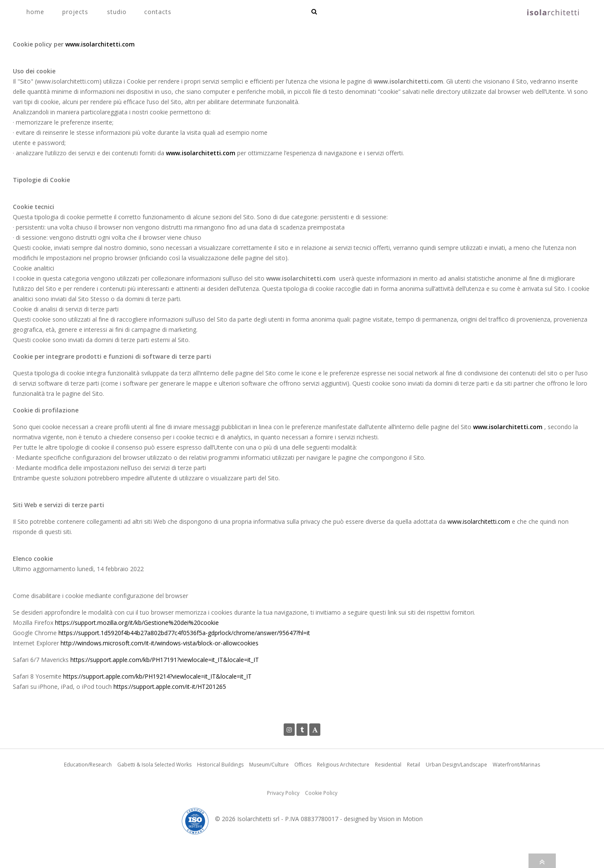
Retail (414, 791)
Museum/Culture (269, 791)
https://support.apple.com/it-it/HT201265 (170, 687)
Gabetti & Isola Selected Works (154, 791)
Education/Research (88, 791)
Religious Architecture (343, 791)
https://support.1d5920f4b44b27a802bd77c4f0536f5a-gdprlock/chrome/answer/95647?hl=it (184, 633)
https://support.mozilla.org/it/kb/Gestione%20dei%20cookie (137, 623)
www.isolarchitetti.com (100, 44)
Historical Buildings (220, 791)
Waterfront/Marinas (516, 791)
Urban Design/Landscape (456, 791)
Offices (303, 791)
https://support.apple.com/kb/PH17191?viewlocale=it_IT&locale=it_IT (165, 660)
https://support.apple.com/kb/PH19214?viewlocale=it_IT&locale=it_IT (157, 676)
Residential (388, 791)
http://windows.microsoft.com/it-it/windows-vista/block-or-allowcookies (160, 643)
